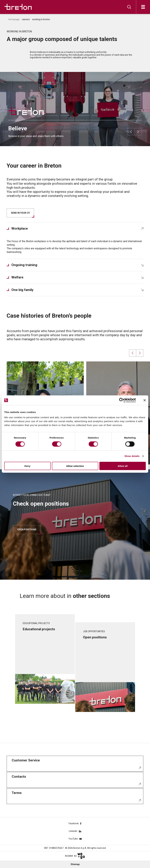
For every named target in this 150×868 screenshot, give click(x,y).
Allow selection (75, 466)
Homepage (14, 19)
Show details (132, 456)
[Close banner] (145, 400)
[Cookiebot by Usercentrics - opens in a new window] (124, 400)
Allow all (123, 466)
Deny (27, 466)
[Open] (143, 7)
